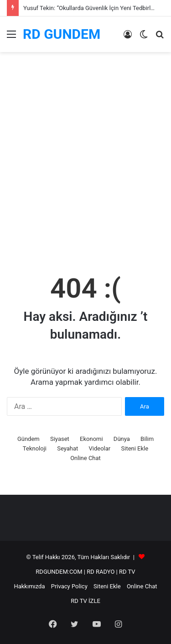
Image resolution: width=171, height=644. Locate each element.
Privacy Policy (69, 586)
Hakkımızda (29, 586)
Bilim (147, 439)
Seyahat (67, 448)
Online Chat (85, 458)
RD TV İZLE (85, 601)
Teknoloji (35, 448)
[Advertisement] (85, 170)
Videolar (100, 448)
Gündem (28, 439)
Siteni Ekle (135, 448)
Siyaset (60, 439)
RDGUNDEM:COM (59, 572)
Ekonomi (91, 439)
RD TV (127, 572)
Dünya (122, 439)
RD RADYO (101, 572)
